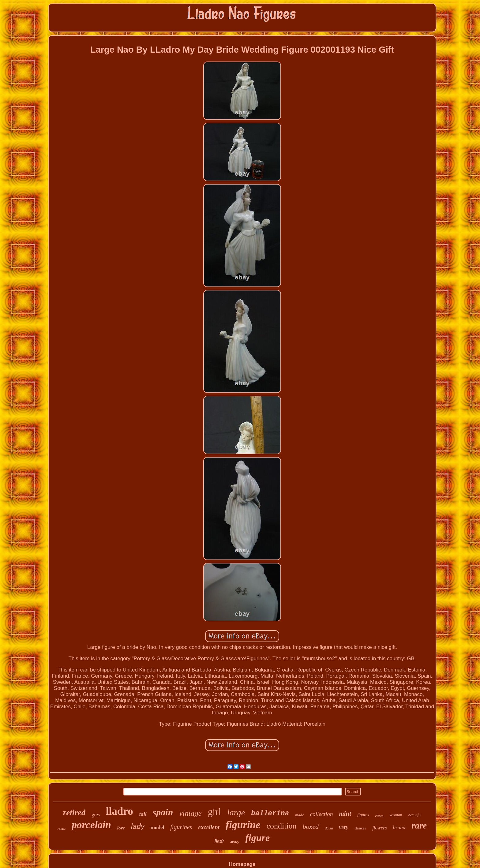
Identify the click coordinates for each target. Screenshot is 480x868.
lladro (120, 811)
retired (74, 813)
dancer (360, 828)
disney (235, 842)
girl (214, 812)
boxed (311, 827)
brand (399, 827)
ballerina (270, 814)
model (157, 827)
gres (96, 815)
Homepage (242, 864)
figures (363, 815)
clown (379, 816)
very (344, 827)
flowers (379, 828)
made (299, 815)
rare (419, 825)
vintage (190, 813)
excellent (209, 827)
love (121, 828)
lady (138, 826)
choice (62, 829)
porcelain (92, 825)
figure (257, 838)
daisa (329, 828)
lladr (219, 841)
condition (281, 826)
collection (322, 814)
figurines (181, 827)
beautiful (415, 815)
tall (143, 814)
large (236, 812)
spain (163, 812)
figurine (243, 825)
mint (345, 814)
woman (396, 815)
